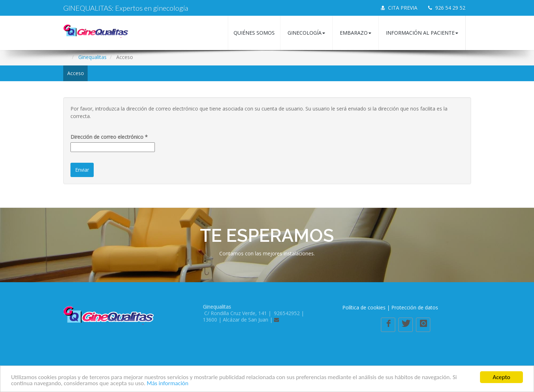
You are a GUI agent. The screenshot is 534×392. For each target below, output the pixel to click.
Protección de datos (415, 307)
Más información (167, 384)
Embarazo (356, 33)
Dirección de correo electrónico (109, 137)
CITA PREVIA (399, 8)
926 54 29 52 (447, 8)
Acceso (76, 73)
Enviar (82, 170)
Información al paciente (422, 33)
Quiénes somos (254, 33)
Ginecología (306, 33)
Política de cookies (364, 307)
